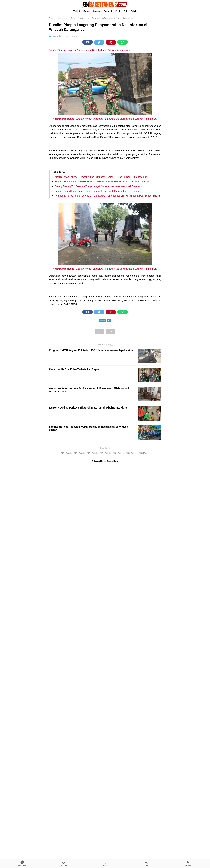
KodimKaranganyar (64, 119)
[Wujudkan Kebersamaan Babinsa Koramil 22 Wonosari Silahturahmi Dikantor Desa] (149, 394)
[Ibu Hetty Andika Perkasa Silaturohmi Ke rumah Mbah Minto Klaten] (149, 413)
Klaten (86, 11)
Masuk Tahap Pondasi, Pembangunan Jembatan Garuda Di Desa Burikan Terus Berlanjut (101, 177)
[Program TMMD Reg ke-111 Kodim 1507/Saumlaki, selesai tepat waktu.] (149, 356)
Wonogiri (108, 11)
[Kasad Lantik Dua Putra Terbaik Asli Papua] (149, 375)
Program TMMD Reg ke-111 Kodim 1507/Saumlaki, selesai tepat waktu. (91, 350)
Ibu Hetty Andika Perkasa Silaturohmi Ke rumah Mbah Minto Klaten (89, 408)
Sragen (97, 11)
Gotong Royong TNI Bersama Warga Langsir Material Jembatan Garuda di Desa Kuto (99, 186)
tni (109, 321)
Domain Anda (66, 453)
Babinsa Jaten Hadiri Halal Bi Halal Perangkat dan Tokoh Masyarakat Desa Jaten (97, 191)
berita (102, 321)
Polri (118, 11)
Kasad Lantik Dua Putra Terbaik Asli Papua (74, 369)
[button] (87, 42)
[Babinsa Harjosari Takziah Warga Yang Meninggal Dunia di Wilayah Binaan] (149, 432)
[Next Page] (111, 332)
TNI (125, 11)
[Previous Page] (99, 332)
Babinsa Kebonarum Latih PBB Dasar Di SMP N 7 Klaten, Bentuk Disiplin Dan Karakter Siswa (103, 182)
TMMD (134, 11)
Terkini (77, 11)
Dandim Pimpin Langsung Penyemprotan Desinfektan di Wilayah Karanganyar (89, 50)
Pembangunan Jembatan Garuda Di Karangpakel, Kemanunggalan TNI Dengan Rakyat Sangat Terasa (107, 196)
